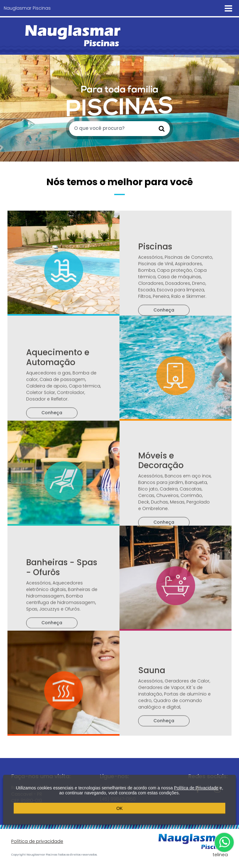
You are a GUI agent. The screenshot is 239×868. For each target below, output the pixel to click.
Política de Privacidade (196, 787)
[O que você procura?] (111, 129)
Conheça (164, 338)
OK (119, 807)
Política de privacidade (37, 841)
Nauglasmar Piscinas (27, 8)
